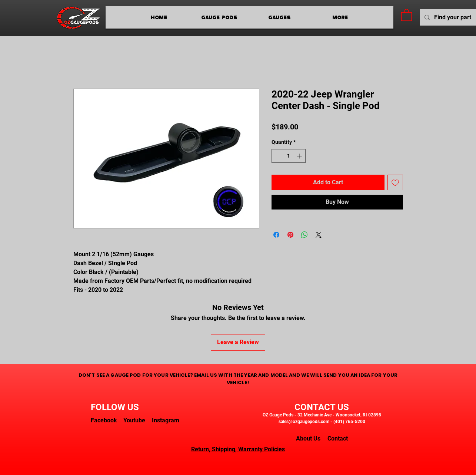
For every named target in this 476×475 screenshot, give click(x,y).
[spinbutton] (289, 156)
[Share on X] (319, 235)
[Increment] (300, 156)
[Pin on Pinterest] (290, 235)
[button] (407, 15)
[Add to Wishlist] (395, 182)
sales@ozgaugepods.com (304, 422)
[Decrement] (277, 156)
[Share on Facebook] (276, 235)
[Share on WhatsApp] (304, 235)
